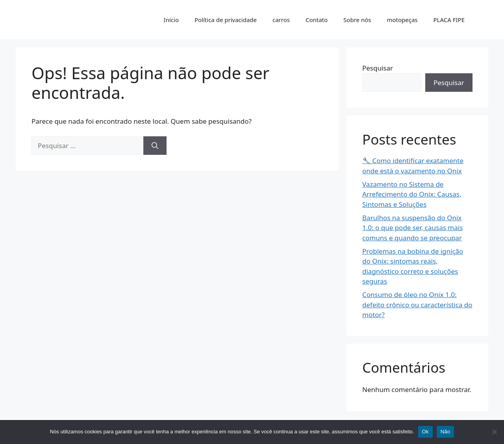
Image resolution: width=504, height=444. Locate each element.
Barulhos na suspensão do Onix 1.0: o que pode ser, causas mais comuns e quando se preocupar (412, 228)
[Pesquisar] (155, 146)
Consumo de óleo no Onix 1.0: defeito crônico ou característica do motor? (417, 305)
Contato (317, 20)
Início (171, 20)
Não (446, 432)
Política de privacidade (226, 20)
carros (281, 20)
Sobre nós (357, 20)
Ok (425, 432)
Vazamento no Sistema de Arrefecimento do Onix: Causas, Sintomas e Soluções (412, 194)
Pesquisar (378, 68)
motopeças (402, 20)
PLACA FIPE (449, 20)
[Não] (494, 432)
